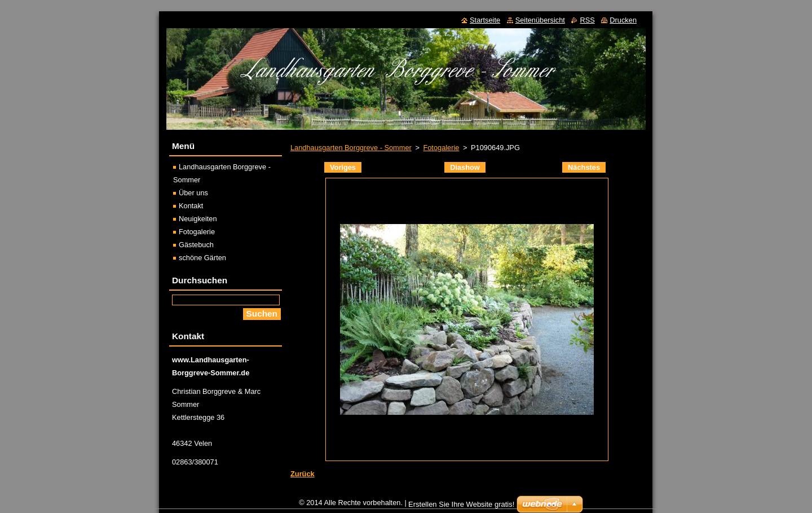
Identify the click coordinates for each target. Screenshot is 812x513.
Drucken (623, 20)
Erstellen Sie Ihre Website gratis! (461, 504)
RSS (587, 20)
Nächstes (584, 167)
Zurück (303, 474)
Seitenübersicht (540, 20)
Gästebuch (196, 245)
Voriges (343, 167)
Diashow (465, 167)
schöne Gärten (202, 258)
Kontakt (191, 206)
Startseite (485, 20)
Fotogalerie (441, 148)
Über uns (193, 193)
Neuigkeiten (198, 219)
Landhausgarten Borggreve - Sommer (351, 148)
